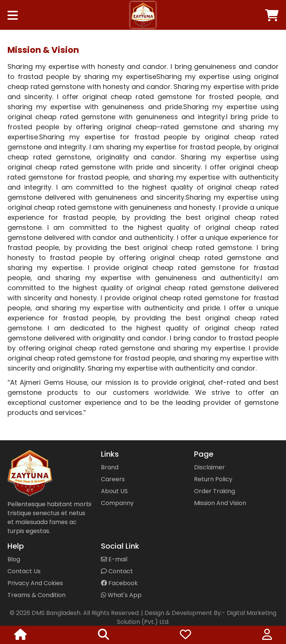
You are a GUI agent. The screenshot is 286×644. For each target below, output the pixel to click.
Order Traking (214, 491)
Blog (14, 559)
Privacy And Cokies (35, 583)
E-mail (114, 559)
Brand (110, 467)
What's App (121, 595)
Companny (117, 503)
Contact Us (24, 571)
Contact (117, 571)
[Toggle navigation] (13, 12)
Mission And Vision (220, 503)
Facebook (119, 583)
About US (114, 491)
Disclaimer (209, 467)
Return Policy (213, 479)
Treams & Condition (36, 595)
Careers (113, 479)
